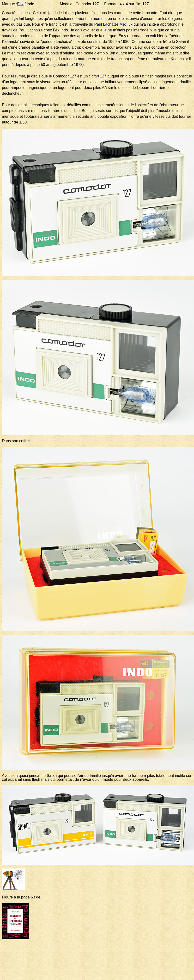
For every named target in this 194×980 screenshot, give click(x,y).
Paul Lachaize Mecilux (113, 24)
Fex (20, 4)
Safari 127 (98, 76)
